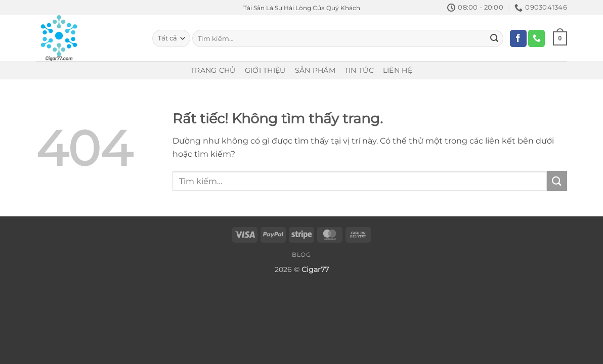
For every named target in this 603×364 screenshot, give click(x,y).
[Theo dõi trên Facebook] (518, 38)
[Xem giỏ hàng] (560, 38)
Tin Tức (359, 70)
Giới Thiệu (265, 70)
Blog (301, 255)
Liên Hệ (398, 70)
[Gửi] (494, 38)
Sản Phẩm (315, 70)
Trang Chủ (213, 70)
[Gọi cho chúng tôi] (536, 38)
